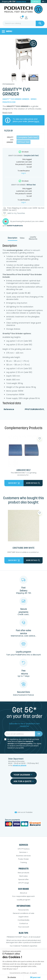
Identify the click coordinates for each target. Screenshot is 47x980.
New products (23, 873)
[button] (5, 976)
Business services (23, 856)
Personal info (23, 910)
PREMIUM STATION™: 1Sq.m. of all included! (24, 937)
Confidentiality (23, 920)
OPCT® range (24, 883)
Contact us (24, 923)
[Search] (23, 23)
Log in (24, 173)
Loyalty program (24, 900)
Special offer (23, 879)
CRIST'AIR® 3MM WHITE (23, 548)
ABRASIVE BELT (23, 470)
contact (36, 1)
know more (21, 1)
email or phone (20, 765)
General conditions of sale (23, 913)
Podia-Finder (23, 859)
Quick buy (14, 483)
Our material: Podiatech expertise (23, 946)
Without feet (23, 142)
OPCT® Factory (24, 849)
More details (33, 483)
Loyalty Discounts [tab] (33, 238)
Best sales (24, 876)
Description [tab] (13, 238)
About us (23, 893)
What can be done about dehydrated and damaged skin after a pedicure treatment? (24, 941)
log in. (37, 121)
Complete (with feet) (28, 137)
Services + (24, 852)
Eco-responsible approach (24, 896)
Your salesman (23, 775)
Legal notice (23, 917)
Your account (24, 927)
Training (24, 862)
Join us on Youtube (24, 812)
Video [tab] (22, 238)
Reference (9, 409)
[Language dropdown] (44, 2)
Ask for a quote (24, 781)
